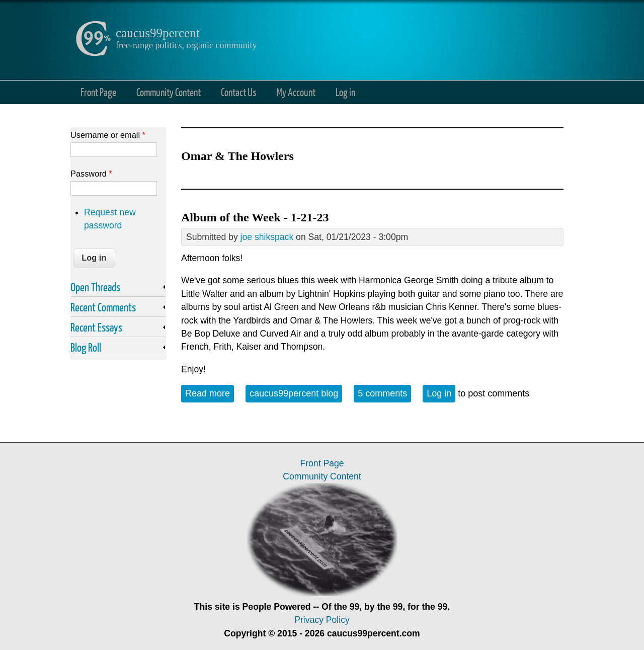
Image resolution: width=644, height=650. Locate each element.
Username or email (108, 135)
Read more (210, 393)
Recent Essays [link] (96, 327)
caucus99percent (158, 33)
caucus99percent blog (294, 393)
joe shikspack (267, 237)
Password (91, 174)
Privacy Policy (322, 620)
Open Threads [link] (95, 287)
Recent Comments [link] (103, 307)
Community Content (169, 92)
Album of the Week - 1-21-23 (255, 217)
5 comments (382, 393)
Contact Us (239, 92)
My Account (296, 92)
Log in (345, 92)
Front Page (98, 92)
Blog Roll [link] (86, 347)
